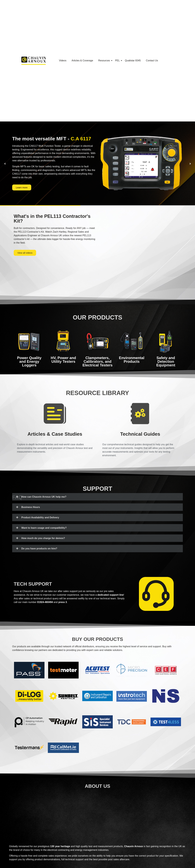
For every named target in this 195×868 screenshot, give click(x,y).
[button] (5, 164)
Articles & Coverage (82, 61)
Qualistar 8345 (133, 61)
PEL (118, 61)
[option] (97, 164)
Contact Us (152, 61)
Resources (105, 61)
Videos (63, 61)
